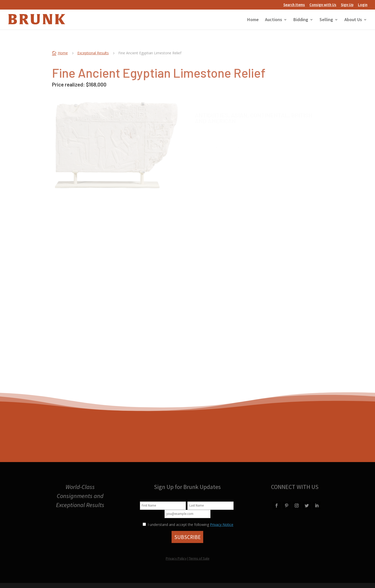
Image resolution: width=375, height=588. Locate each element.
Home (253, 20)
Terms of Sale (199, 558)
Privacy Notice (222, 525)
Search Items (294, 5)
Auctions (274, 20)
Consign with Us (323, 5)
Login (363, 5)
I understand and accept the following (176, 525)
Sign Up (347, 5)
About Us (353, 20)
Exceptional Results (93, 53)
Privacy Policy (176, 558)
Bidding (301, 20)
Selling (326, 20)
